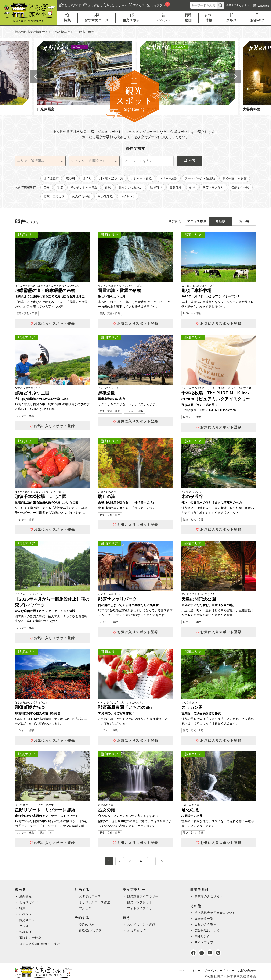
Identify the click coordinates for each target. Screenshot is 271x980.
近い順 (244, 221)
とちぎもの (138, 930)
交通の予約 (89, 924)
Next (235, 76)
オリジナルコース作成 (97, 902)
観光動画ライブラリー (146, 896)
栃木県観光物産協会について (220, 913)
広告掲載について (212, 930)
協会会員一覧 (209, 919)
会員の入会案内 (210, 924)
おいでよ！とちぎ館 (145, 924)
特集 (23, 908)
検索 (190, 161)
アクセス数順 (197, 221)
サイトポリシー (190, 971)
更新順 (220, 221)
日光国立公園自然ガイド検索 (40, 944)
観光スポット (29, 920)
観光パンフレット (143, 902)
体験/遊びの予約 (93, 930)
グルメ (24, 926)
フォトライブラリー (145, 908)
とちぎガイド (29, 902)
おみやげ (26, 932)
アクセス (87, 908)
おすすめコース (92, 896)
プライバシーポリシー (219, 971)
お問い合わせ (247, 971)
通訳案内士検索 (31, 938)
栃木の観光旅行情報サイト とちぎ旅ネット (44, 32)
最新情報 (26, 896)
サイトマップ (209, 942)
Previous (36, 76)
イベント (26, 914)
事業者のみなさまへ (214, 896)
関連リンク (207, 936)
